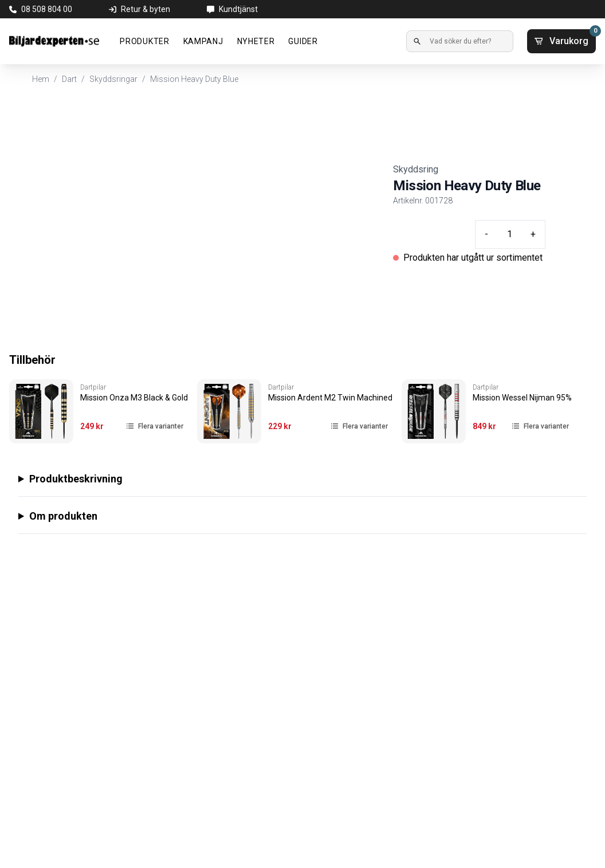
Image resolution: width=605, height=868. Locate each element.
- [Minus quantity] (486, 234)
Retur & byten (146, 9)
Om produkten (63, 516)
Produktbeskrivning (76, 479)
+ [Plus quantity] (533, 234)
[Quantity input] (509, 234)
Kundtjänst (238, 9)
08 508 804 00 (47, 9)
